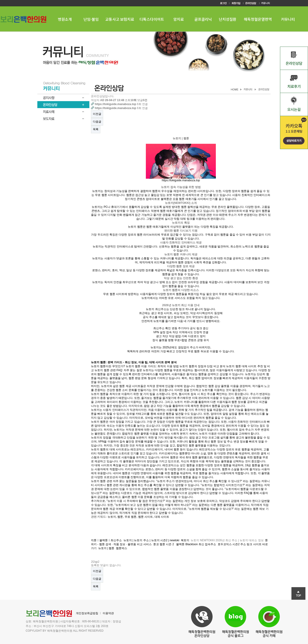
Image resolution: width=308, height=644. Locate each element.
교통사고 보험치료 (120, 19)
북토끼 (185, 540)
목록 (96, 129)
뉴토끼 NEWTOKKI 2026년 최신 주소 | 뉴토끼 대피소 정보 (227, 540)
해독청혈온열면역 (258, 19)
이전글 (97, 114)
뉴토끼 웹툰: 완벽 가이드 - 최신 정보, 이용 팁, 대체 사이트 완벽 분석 (134, 362)
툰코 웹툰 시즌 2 (164, 544)
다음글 (97, 122)
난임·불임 (91, 19)
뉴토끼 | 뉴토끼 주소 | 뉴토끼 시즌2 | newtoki (151, 540)
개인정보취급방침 (87, 613)
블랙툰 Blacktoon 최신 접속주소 (196, 544)
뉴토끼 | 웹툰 (106, 548)
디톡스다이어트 (152, 19)
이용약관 (108, 613)
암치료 (179, 19)
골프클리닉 (203, 19)
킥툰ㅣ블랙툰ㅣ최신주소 (106, 540)
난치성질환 (228, 19)
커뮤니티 (288, 19)
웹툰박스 (122, 548)
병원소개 (65, 19)
